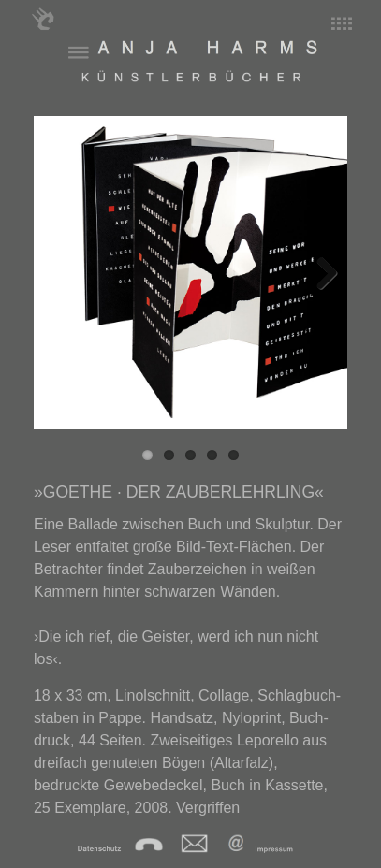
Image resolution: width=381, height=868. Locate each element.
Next (319, 272)
